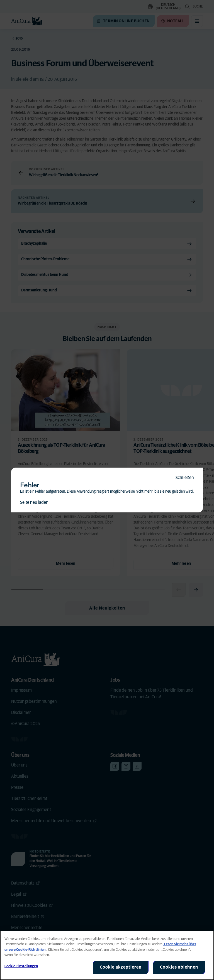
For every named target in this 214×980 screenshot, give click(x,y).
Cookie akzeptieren (121, 967)
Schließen (185, 478)
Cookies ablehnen (179, 967)
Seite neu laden (34, 502)
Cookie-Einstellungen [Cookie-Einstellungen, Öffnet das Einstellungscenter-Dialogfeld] (21, 966)
